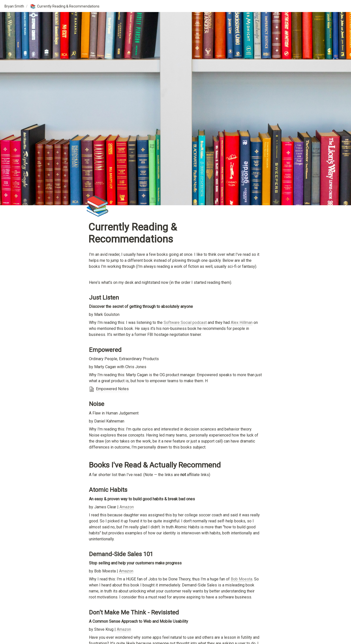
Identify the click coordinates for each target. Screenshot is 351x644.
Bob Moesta (242, 579)
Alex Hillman (242, 323)
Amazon (127, 507)
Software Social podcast (185, 323)
